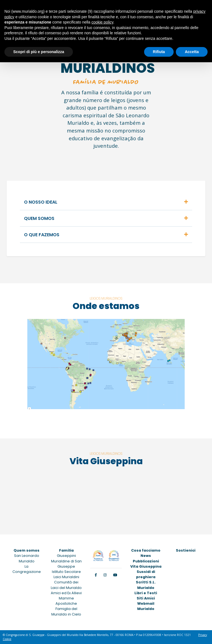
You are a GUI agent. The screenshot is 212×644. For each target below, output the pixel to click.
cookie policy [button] (102, 22)
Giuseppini (66, 556)
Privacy (203, 635)
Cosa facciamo (146, 550)
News (146, 556)
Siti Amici (146, 598)
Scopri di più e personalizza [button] (39, 52)
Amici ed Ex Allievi (66, 593)
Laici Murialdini (66, 577)
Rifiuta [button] (159, 52)
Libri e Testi (146, 593)
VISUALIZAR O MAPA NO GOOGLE (146, 420)
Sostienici (186, 550)
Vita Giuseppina (146, 566)
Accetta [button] (192, 52)
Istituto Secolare (66, 572)
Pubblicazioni (146, 561)
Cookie (7, 639)
